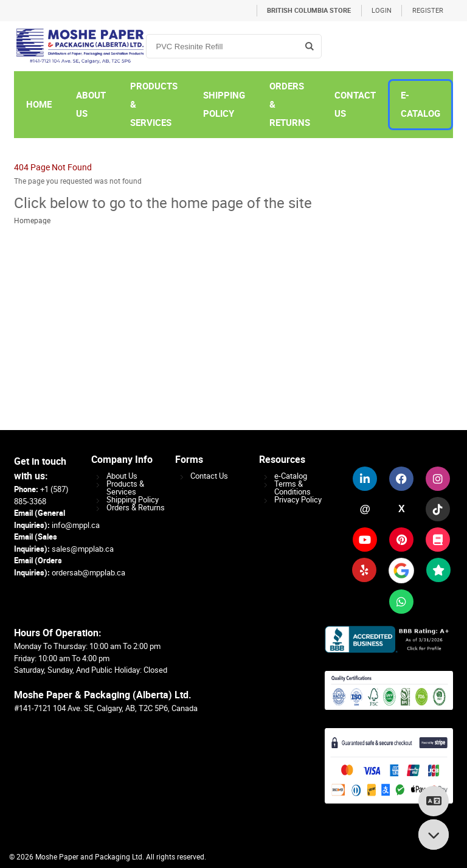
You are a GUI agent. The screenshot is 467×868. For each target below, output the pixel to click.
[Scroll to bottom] (434, 835)
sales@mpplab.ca (83, 549)
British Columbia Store (309, 11)
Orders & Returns (136, 508)
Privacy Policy (298, 500)
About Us (122, 476)
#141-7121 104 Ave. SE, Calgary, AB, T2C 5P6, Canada (106, 708)
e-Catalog (291, 476)
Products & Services (125, 488)
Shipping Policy (133, 500)
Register (428, 11)
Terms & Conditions (292, 488)
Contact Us (209, 476)
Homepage (32, 221)
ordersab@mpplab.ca (88, 573)
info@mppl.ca (76, 525)
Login (382, 11)
